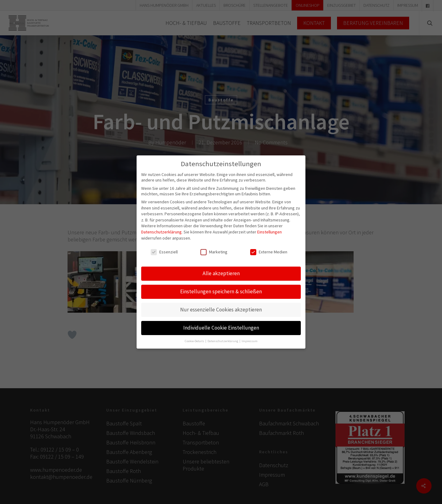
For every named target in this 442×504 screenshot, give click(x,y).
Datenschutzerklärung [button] (223, 338)
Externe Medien (269, 249)
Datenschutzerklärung (161, 229)
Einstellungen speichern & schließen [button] (221, 289)
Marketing (214, 249)
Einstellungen (269, 229)
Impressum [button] (250, 338)
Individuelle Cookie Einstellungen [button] (221, 325)
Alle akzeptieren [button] (221, 271)
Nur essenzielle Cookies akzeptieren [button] (221, 307)
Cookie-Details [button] (195, 338)
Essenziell (164, 249)
